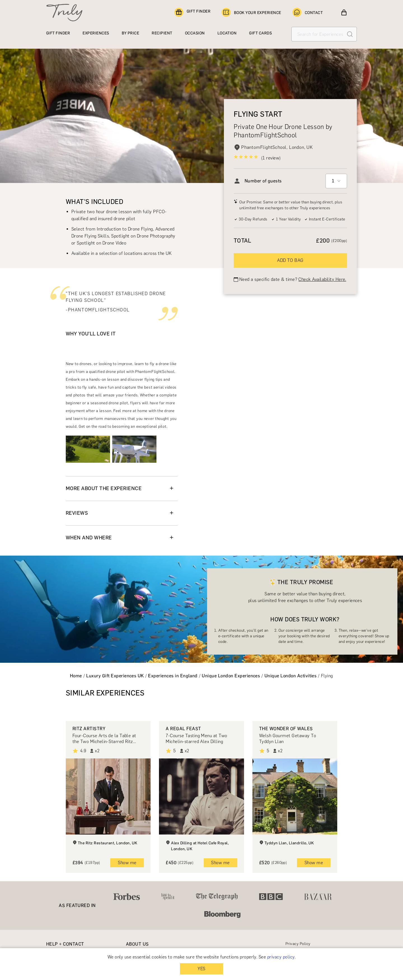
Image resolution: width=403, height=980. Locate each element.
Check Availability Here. (322, 279)
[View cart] (344, 13)
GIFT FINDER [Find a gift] (192, 13)
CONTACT (308, 13)
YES (201, 969)
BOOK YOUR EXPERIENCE (251, 13)
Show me (127, 863)
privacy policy (281, 957)
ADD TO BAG (290, 260)
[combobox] (336, 181)
